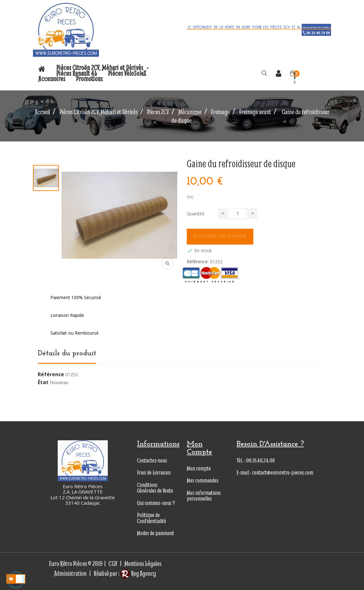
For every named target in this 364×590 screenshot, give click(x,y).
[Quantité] (237, 214)
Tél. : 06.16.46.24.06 (256, 460)
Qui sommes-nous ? (156, 503)
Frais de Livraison (154, 472)
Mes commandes (203, 480)
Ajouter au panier (220, 236)
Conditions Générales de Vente (155, 488)
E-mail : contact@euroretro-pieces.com (275, 472)
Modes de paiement (156, 533)
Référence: (198, 262)
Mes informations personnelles (204, 496)
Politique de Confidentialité (152, 518)
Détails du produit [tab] (67, 353)
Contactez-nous (152, 460)
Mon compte (199, 468)
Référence (51, 375)
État (43, 383)
